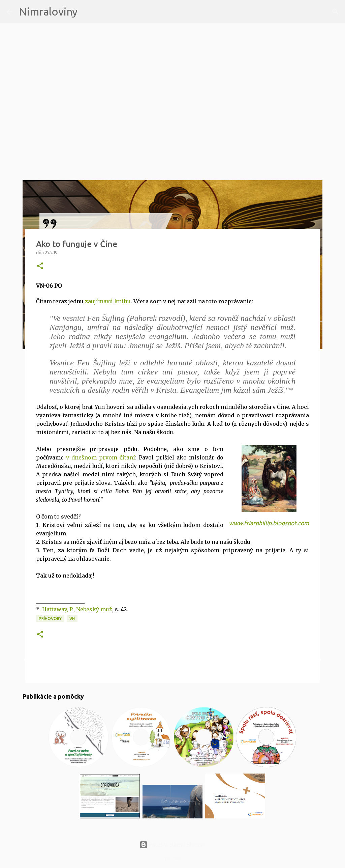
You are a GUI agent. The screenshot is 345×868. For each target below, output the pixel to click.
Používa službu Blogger (172, 845)
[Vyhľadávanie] (87, 12)
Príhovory (50, 619)
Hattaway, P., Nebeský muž (77, 609)
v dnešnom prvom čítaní (101, 457)
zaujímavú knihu (107, 301)
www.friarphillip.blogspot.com (269, 523)
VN (72, 619)
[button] (40, 266)
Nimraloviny (48, 11)
